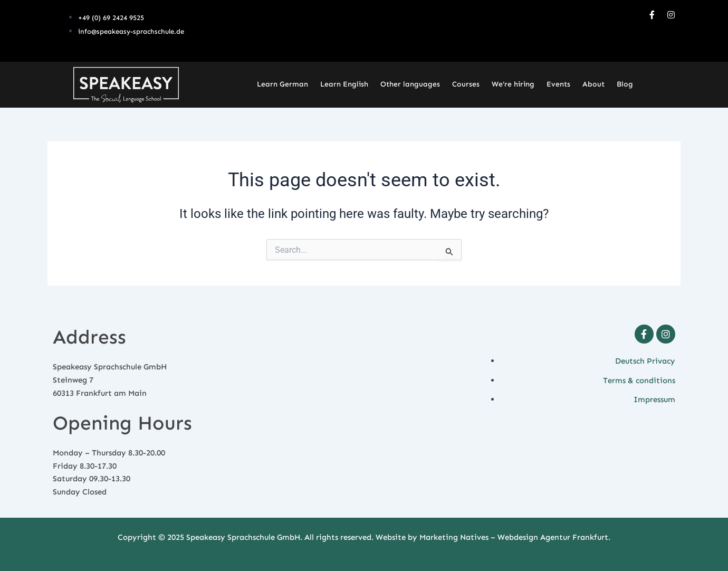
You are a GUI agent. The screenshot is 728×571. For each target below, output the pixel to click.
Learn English (344, 84)
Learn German (282, 84)
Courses (466, 84)
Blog (625, 84)
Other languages (410, 84)
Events (558, 84)
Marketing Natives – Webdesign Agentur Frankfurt (514, 537)
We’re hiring (513, 84)
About (593, 84)
